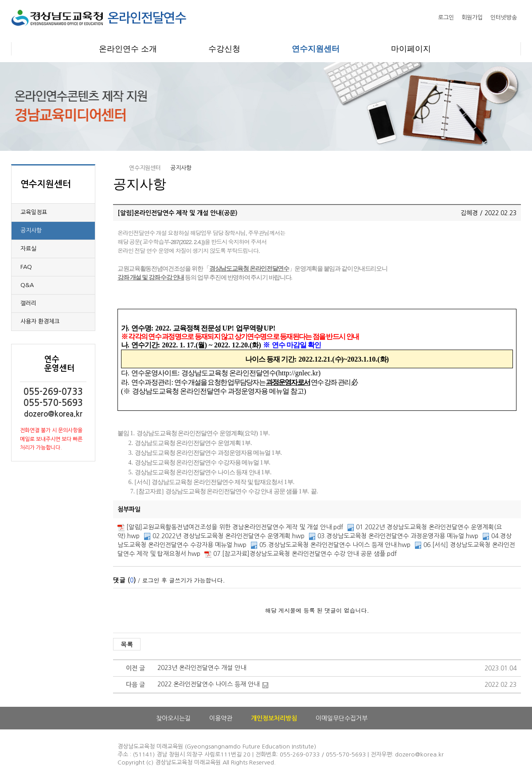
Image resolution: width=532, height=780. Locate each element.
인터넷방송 (504, 18)
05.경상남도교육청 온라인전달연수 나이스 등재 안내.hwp (335, 545)
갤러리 (28, 303)
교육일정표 (34, 212)
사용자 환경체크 (40, 321)
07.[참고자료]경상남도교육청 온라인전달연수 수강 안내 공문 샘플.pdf (305, 554)
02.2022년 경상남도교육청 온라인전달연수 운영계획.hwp (229, 536)
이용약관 (221, 718)
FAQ (26, 267)
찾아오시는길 (173, 718)
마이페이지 (411, 49)
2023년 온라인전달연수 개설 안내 (202, 668)
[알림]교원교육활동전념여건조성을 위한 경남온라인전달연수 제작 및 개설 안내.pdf (235, 527)
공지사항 (31, 230)
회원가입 (472, 18)
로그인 (446, 18)
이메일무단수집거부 (342, 718)
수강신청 (224, 49)
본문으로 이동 (0, 0)
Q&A (27, 285)
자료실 (28, 249)
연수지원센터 (316, 49)
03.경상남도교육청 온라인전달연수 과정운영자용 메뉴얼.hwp (398, 536)
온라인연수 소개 (128, 49)
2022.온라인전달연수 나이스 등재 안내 (208, 684)
